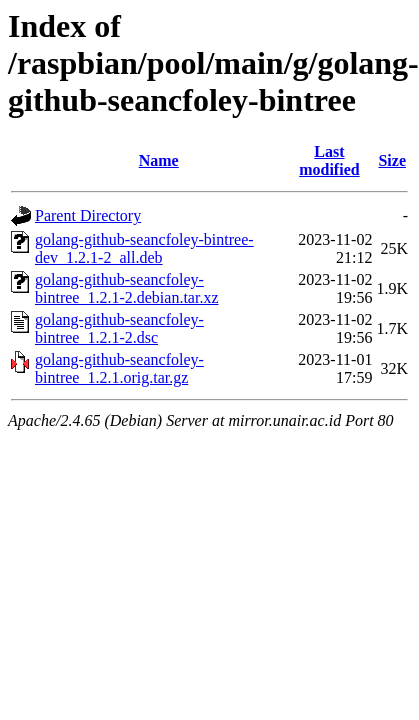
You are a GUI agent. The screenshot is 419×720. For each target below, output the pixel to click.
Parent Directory (88, 215)
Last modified (329, 160)
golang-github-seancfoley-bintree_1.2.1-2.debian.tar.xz (127, 288)
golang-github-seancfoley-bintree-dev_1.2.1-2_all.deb (144, 248)
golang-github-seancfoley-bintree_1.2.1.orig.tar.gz (119, 368)
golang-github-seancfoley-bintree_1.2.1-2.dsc (119, 328)
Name (159, 160)
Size (392, 160)
